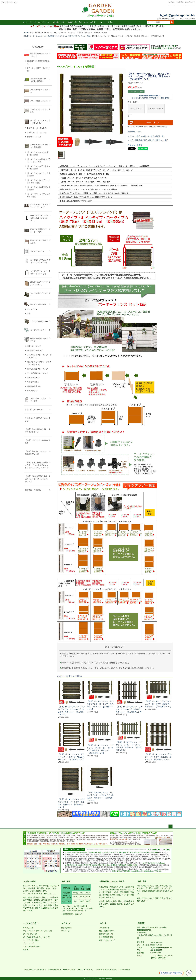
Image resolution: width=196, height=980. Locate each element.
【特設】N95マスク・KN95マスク (37, 442)
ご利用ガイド (190, 2)
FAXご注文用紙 (75, 22)
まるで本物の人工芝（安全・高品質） (38, 80)
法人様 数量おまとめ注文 (107, 970)
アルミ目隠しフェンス (39, 101)
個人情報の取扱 (55, 970)
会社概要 (141, 923)
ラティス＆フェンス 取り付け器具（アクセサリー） (39, 218)
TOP (189, 973)
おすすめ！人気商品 (33, 490)
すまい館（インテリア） (35, 410)
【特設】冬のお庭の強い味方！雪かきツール (35, 430)
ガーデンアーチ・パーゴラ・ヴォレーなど (39, 272)
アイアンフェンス (37, 251)
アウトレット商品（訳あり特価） (38, 69)
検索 (172, 22)
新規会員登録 (66, 928)
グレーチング (28, 943)
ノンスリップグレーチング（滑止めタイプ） (39, 356)
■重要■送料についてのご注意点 (112, 881)
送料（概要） (67, 881)
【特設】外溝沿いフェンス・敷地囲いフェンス (36, 453)
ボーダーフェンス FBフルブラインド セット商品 (73, 36)
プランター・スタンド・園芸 (38, 400)
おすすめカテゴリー (31, 923)
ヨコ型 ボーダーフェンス (37, 128)
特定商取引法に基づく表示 (35, 970)
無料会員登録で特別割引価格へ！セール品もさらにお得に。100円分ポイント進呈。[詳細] (150, 97)
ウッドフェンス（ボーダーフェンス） (38, 931)
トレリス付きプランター (39, 295)
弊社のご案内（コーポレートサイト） (79, 970)
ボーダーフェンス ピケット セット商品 (39, 174)
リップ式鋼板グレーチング (37, 373)
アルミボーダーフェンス (39, 91)
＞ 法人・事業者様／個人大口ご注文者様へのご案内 (148, 140)
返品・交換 (142, 881)
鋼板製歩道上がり (34, 386)
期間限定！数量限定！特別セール (39, 62)
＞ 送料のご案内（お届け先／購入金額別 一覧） (146, 136)
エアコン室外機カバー (39, 322)
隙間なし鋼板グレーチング (37, 369)
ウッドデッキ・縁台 (38, 304)
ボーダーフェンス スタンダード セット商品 (38, 153)
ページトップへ (170, 827)
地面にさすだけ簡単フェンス (39, 242)
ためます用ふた (33, 382)
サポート (103, 923)
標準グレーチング (34, 346)
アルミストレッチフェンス (39, 111)
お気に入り (58, 22)
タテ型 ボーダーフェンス (37, 132)
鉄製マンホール (33, 378)
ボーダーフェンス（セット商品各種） (43, 36)
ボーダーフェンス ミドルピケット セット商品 (38, 181)
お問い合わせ (125, 970)
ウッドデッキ (32, 309)
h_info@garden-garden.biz (178, 15)
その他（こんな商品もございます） (36, 419)
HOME (26, 33)
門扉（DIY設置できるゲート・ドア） (39, 231)
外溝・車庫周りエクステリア (39, 340)
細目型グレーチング (35, 350)
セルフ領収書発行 (106, 937)
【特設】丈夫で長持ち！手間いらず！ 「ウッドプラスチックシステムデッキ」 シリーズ (37, 465)
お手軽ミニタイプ (34, 137)
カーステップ (32, 391)
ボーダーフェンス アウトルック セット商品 (38, 167)
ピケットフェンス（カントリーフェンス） (39, 206)
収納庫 (26, 949)
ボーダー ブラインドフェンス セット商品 (38, 195)
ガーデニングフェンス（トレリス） (37, 937)
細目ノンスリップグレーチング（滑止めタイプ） (39, 363)
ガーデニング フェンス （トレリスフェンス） (40, 261)
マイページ (43, 22)
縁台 (29, 314)
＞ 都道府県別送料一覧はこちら (72, 914)
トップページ (29, 22)
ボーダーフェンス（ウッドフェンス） (39, 122)
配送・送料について (107, 931)
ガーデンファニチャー (39, 330)
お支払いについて (106, 934)
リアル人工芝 (28, 928)
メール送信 (90, 22)
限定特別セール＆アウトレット (39, 55)
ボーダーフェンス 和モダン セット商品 (39, 188)
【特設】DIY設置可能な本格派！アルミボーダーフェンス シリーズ (36, 479)
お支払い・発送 (30, 881)
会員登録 (180, 2)
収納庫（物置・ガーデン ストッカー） (39, 283)
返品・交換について (107, 940)
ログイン (172, 2)
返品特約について (135, 131)
